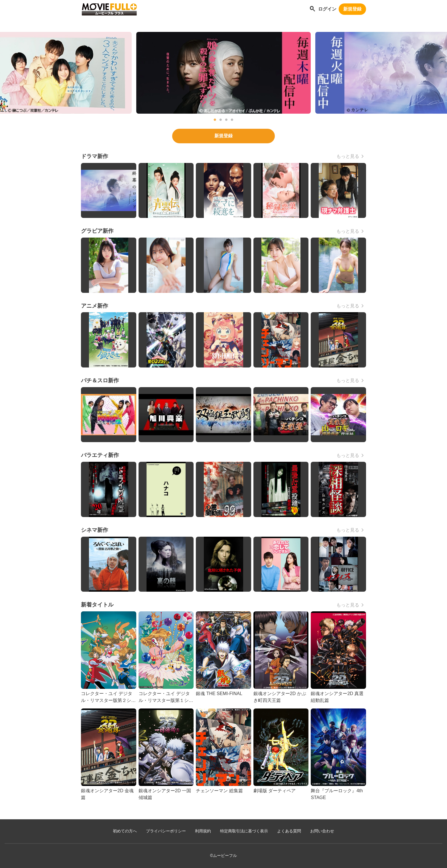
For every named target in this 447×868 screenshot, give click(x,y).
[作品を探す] (312, 9)
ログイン (327, 9)
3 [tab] (226, 120)
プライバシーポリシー (166, 831)
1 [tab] (215, 120)
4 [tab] (232, 120)
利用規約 (203, 831)
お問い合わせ (322, 831)
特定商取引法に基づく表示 (244, 831)
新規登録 (352, 9)
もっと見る (348, 156)
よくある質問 (289, 831)
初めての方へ (125, 831)
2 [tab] (221, 120)
